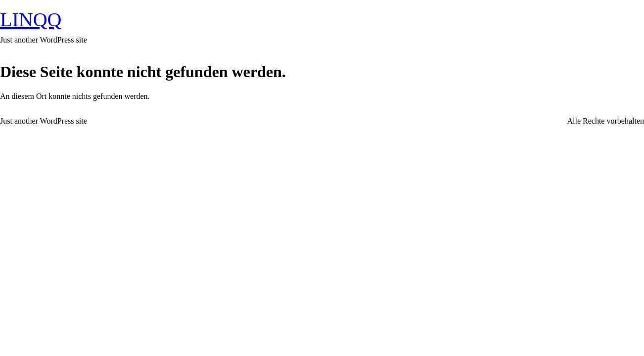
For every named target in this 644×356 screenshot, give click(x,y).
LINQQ (31, 20)
